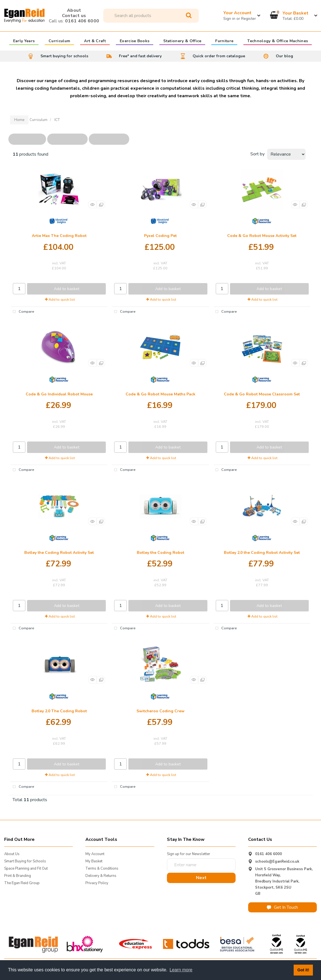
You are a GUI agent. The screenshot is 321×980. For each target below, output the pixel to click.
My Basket (94, 861)
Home (19, 120)
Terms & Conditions (102, 869)
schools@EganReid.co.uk (277, 862)
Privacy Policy (97, 883)
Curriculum (59, 41)
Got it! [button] (303, 970)
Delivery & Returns (101, 876)
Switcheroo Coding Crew (160, 711)
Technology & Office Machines (278, 41)
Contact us (74, 16)
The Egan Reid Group (22, 883)
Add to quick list (60, 300)
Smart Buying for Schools (25, 861)
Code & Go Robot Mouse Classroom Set (262, 394)
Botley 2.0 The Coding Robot (59, 711)
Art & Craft (95, 41)
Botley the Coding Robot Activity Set (59, 553)
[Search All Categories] (151, 16)
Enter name (168, 858)
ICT (57, 120)
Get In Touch (282, 907)
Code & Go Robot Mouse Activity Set (262, 236)
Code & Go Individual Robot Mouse (59, 394)
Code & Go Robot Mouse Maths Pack (160, 394)
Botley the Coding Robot (160, 553)
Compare (22, 312)
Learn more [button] (181, 970)
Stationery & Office (182, 41)
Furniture (224, 41)
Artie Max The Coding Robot (59, 236)
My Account (95, 854)
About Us (12, 854)
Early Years (24, 41)
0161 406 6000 (74, 21)
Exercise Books (135, 41)
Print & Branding (18, 876)
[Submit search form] (189, 16)
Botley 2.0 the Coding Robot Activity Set (262, 553)
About (74, 10)
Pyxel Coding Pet (160, 236)
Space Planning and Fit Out (26, 869)
